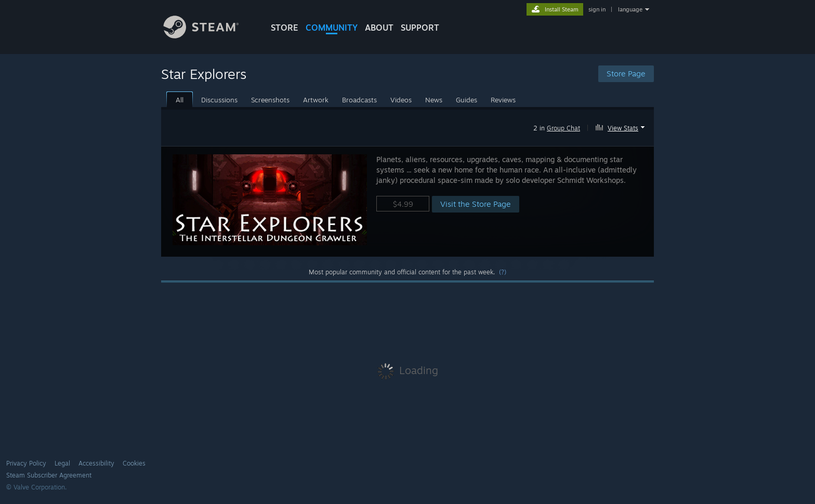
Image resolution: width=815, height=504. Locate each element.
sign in (597, 9)
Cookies (134, 463)
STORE (285, 28)
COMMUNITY (332, 28)
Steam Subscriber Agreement (49, 475)
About (379, 28)
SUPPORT (420, 28)
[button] (621, 126)
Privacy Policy (26, 463)
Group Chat (563, 128)
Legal (62, 463)
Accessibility (96, 463)
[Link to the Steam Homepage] (209, 36)
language (630, 9)
